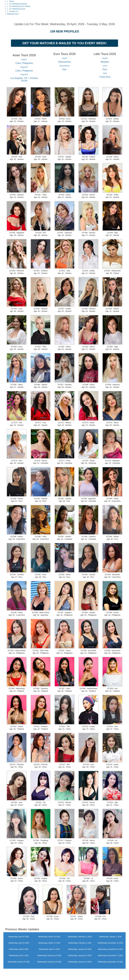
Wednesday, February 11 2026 (80, 937)
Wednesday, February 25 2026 (49, 955)
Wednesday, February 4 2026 (80, 943)
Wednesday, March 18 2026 (49, 937)
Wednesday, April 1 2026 (19, 955)
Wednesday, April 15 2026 (19, 943)
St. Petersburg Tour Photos (19, 6)
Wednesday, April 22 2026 (19, 937)
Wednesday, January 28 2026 (80, 949)
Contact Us (12, 11)
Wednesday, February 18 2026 (49, 962)
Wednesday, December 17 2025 (110, 955)
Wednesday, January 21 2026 (80, 955)
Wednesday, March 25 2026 (19, 962)
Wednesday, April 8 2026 (19, 949)
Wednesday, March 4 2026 (49, 949)
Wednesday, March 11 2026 (49, 943)
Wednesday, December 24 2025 (110, 949)
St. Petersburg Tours (16, 9)
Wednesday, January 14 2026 (80, 962)
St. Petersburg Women (17, 4)
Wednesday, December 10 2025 (110, 962)
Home (10, 1)
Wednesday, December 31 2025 (110, 943)
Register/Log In (13, 14)
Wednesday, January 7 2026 (110, 937)
